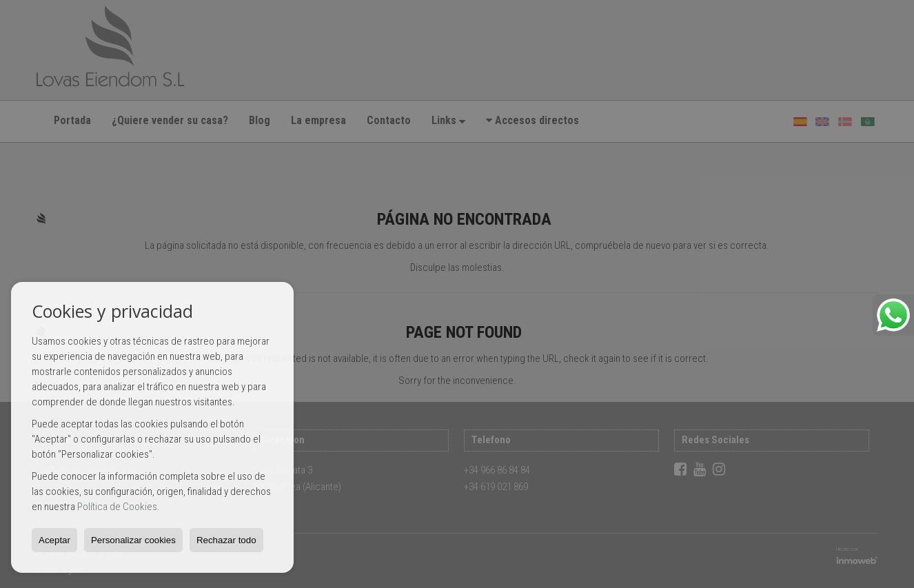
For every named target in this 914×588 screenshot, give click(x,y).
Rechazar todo (226, 540)
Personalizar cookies (133, 540)
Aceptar (54, 540)
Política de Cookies (117, 507)
